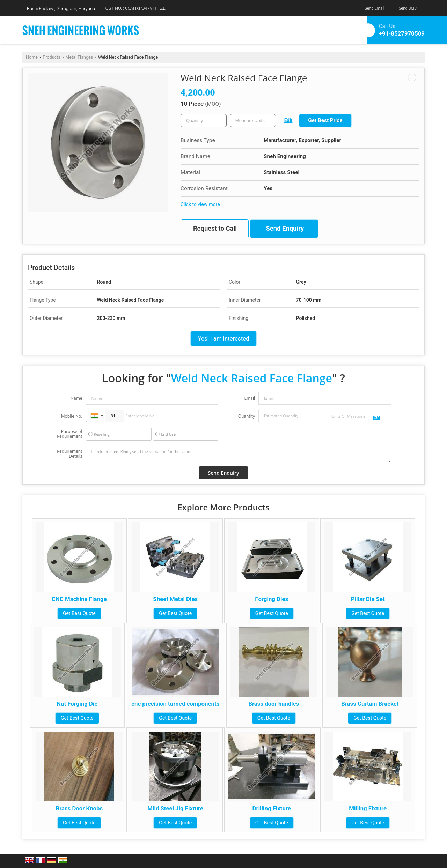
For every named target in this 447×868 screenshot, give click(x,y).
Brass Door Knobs (79, 808)
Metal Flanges (79, 57)
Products (52, 57)
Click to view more (200, 204)
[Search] (341, 29)
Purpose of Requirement (69, 434)
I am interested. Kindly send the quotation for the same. (239, 454)
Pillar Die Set (368, 599)
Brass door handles (274, 704)
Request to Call (215, 229)
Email (250, 398)
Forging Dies (272, 599)
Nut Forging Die (77, 704)
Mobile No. (72, 416)
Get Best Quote (79, 613)
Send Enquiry (285, 229)
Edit (288, 120)
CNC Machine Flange (79, 599)
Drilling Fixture (272, 808)
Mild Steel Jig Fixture (175, 808)
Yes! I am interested (223, 338)
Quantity (247, 416)
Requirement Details (69, 454)
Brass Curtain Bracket (370, 704)
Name (76, 398)
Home (32, 57)
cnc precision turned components (175, 704)
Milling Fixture (368, 808)
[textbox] (253, 121)
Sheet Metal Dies (175, 599)
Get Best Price (325, 120)
